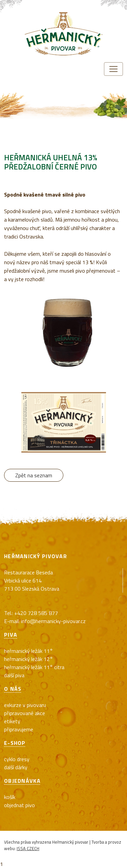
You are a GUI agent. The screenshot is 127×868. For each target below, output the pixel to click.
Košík (10, 797)
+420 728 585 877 (36, 613)
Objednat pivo (19, 805)
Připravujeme (19, 729)
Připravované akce (25, 713)
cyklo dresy (17, 759)
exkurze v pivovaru (25, 705)
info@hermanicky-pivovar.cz (53, 621)
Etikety (12, 721)
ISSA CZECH (28, 848)
